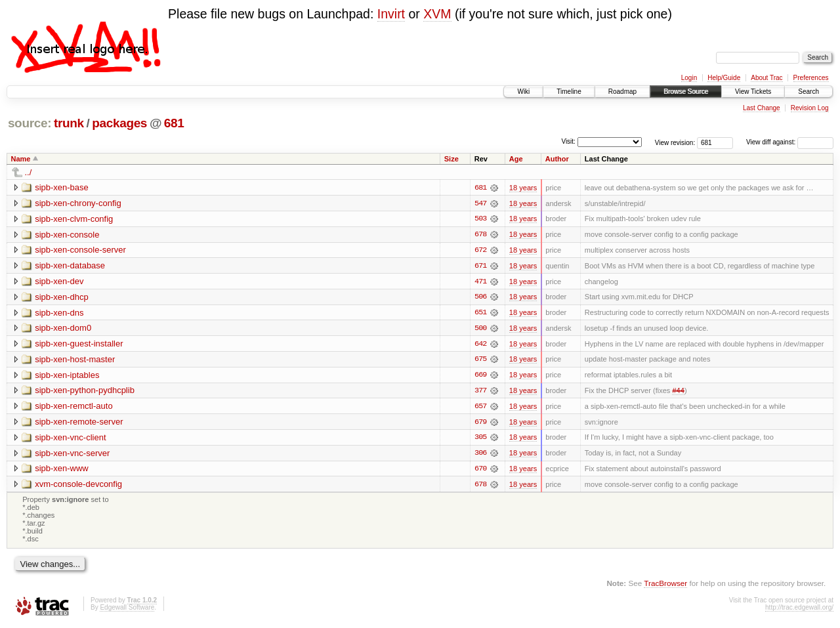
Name (21, 159)
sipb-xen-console (67, 235)
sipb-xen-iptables (67, 376)
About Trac (766, 78)
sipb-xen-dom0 (63, 329)
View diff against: (790, 142)
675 (480, 361)
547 (480, 203)
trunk (69, 123)
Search (808, 92)
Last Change (762, 108)
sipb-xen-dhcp (62, 298)
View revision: (675, 142)
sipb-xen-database (70, 266)
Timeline (569, 92)
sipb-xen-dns (59, 313)
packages (119, 123)
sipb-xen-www (62, 471)
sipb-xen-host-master (75, 361)
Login (689, 78)
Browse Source (686, 92)
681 (174, 123)
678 (480, 235)
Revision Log (810, 108)
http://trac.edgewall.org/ (799, 611)
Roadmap (622, 92)
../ (29, 172)
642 (480, 345)
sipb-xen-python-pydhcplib (85, 392)
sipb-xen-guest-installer (79, 345)
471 (480, 282)
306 (480, 455)
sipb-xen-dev (59, 282)
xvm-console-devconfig (78, 487)
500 (480, 329)
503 (480, 219)
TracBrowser (665, 586)
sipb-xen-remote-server (79, 424)
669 (480, 377)
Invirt (391, 14)
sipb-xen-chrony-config (78, 203)
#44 (678, 392)
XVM (437, 14)
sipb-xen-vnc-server (72, 455)
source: (30, 123)
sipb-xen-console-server (80, 250)
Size (451, 159)
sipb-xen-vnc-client (70, 439)
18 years (523, 188)
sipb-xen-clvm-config (74, 219)
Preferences (811, 78)
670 (480, 471)
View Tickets (753, 92)
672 (480, 251)
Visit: (568, 141)
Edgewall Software (127, 611)
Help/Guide (724, 78)
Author (557, 159)
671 (480, 266)
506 (480, 298)
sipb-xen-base (62, 187)
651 (480, 314)
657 (480, 408)
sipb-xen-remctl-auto (74, 408)
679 (480, 424)
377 (480, 392)
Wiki (523, 92)
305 (480, 440)
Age (516, 159)
